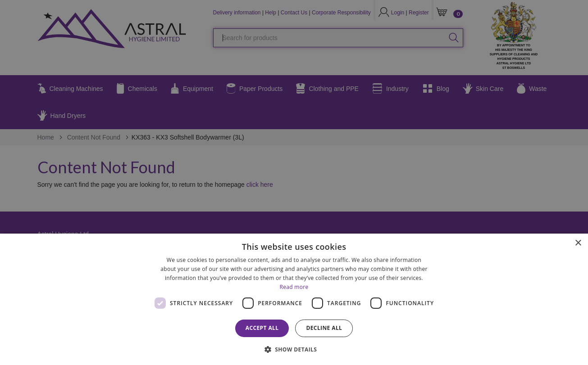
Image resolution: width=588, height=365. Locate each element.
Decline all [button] (324, 328)
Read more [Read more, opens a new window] (294, 287)
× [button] (578, 243)
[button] (294, 349)
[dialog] (294, 299)
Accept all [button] (262, 328)
